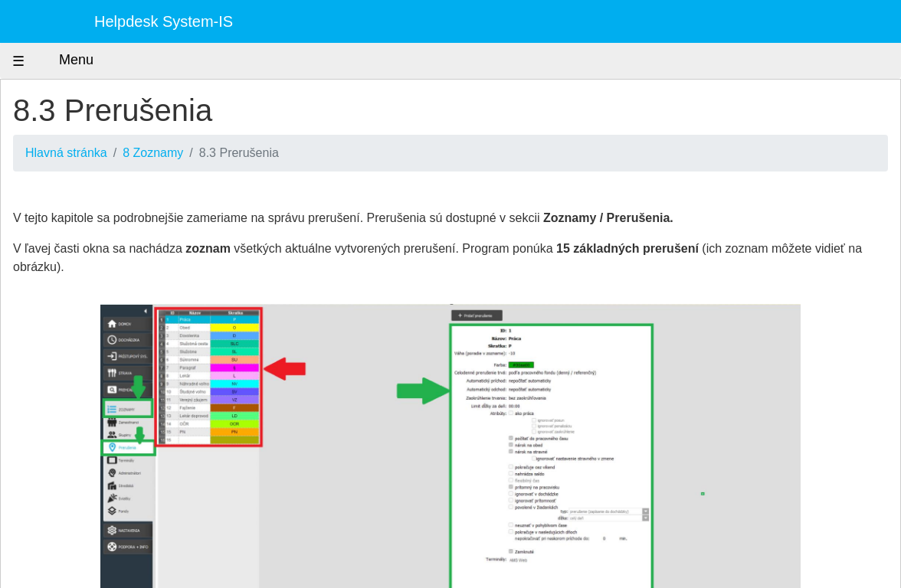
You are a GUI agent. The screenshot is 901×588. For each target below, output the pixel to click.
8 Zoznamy (153, 153)
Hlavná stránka (66, 153)
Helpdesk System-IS (164, 21)
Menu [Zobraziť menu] (62, 61)
